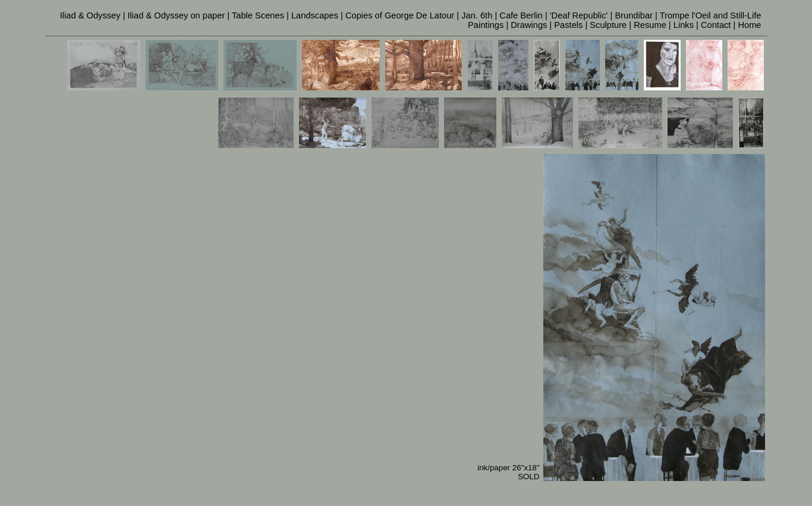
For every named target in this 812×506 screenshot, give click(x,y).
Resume (650, 25)
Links (684, 25)
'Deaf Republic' (579, 15)
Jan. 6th (477, 15)
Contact (716, 25)
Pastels (568, 25)
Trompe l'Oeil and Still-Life (711, 15)
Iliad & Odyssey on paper (177, 15)
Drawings (529, 25)
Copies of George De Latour (400, 15)
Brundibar (634, 15)
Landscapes (315, 15)
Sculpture (608, 25)
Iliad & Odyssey (90, 15)
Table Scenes (258, 15)
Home (749, 25)
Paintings (486, 25)
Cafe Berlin (521, 15)
